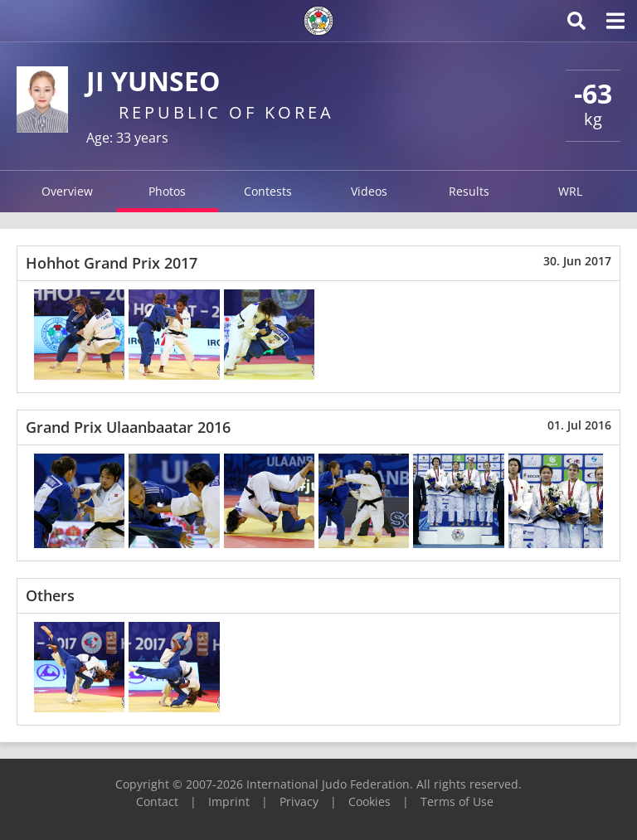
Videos (369, 191)
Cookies (370, 801)
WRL (570, 191)
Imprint (229, 801)
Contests (268, 191)
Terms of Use (457, 801)
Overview (67, 191)
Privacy (299, 801)
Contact (157, 801)
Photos (167, 191)
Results (469, 191)
